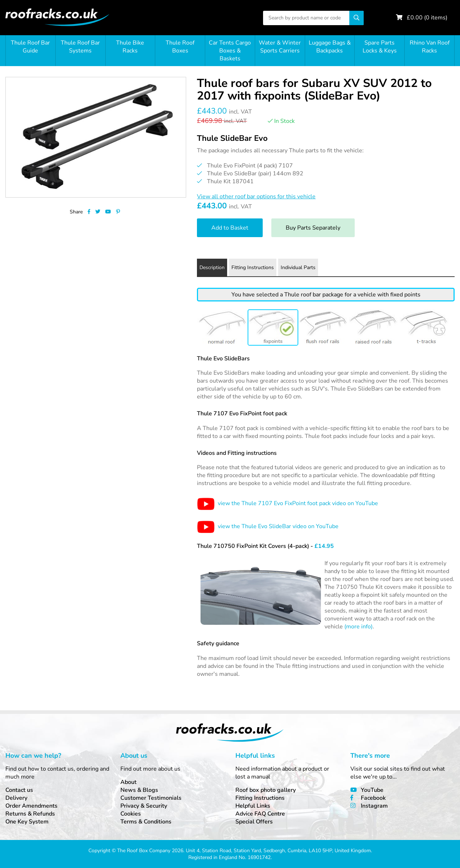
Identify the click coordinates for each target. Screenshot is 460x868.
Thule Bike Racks (130, 47)
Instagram (374, 806)
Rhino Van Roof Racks (430, 47)
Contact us (19, 790)
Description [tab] (212, 267)
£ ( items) (427, 18)
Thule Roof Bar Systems (80, 47)
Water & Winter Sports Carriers (280, 47)
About (128, 782)
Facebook (373, 798)
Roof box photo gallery (266, 790)
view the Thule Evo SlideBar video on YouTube (268, 526)
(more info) (358, 627)
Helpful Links (253, 806)
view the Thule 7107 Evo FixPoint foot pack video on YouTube (287, 503)
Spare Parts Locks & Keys (380, 47)
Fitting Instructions (260, 798)
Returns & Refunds (30, 814)
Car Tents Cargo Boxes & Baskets (230, 51)
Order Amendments (31, 806)
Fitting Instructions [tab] (253, 267)
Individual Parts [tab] (298, 267)
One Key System (27, 822)
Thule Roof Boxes (180, 47)
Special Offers (254, 822)
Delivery (16, 798)
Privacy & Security (144, 806)
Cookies (131, 814)
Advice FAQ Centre (260, 814)
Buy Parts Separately (313, 228)
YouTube (372, 790)
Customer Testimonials (151, 798)
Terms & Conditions (146, 822)
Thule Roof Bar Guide (30, 47)
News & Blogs (139, 790)
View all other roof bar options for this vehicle (256, 197)
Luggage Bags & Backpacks (330, 47)
